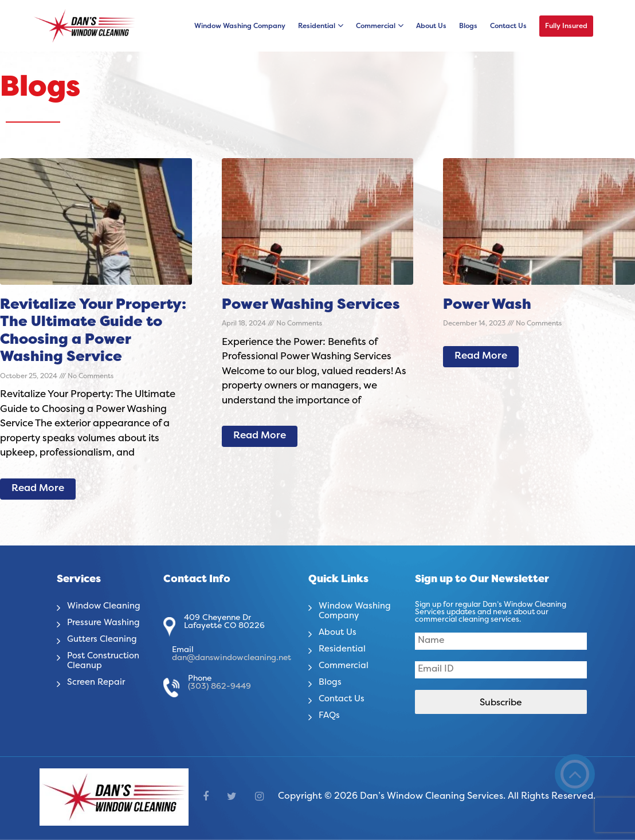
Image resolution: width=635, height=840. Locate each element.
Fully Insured (566, 26)
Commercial (376, 26)
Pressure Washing (106, 623)
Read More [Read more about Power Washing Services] (260, 436)
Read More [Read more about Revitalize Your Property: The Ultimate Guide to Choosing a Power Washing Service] (38, 489)
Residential (317, 26)
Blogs (468, 26)
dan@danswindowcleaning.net (232, 658)
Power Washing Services (311, 305)
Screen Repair (98, 682)
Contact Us (508, 26)
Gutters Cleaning (105, 639)
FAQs (330, 716)
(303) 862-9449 (219, 687)
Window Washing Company (240, 26)
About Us (431, 26)
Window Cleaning (106, 606)
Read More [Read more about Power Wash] (481, 356)
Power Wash (487, 305)
